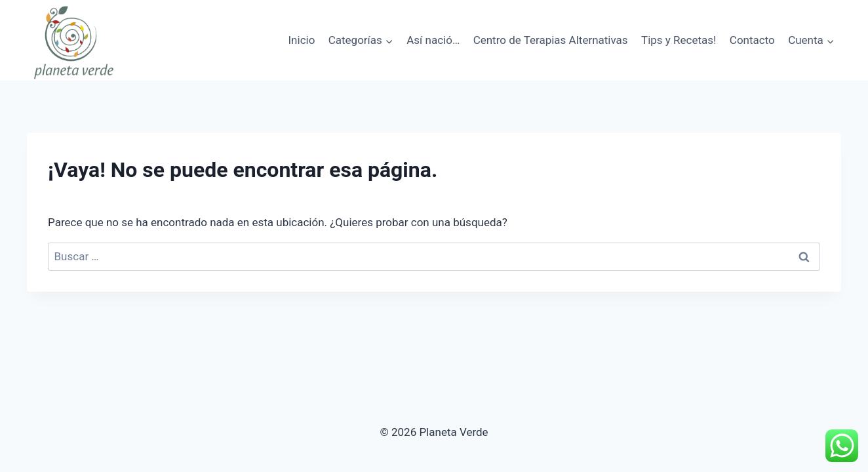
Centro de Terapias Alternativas (551, 40)
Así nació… (433, 40)
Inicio (301, 40)
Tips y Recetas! (679, 40)
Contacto (752, 40)
